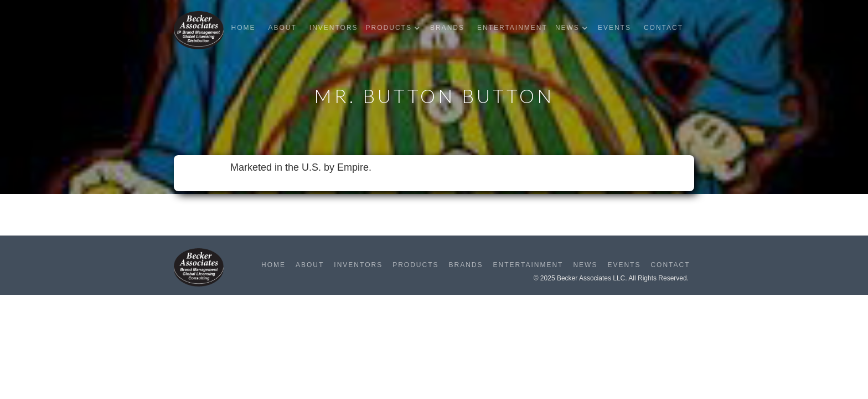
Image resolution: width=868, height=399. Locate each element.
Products (415, 265)
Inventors (334, 28)
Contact (663, 28)
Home (243, 28)
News (585, 265)
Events (614, 28)
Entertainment (512, 28)
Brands (447, 28)
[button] (396, 28)
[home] (199, 30)
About (282, 28)
